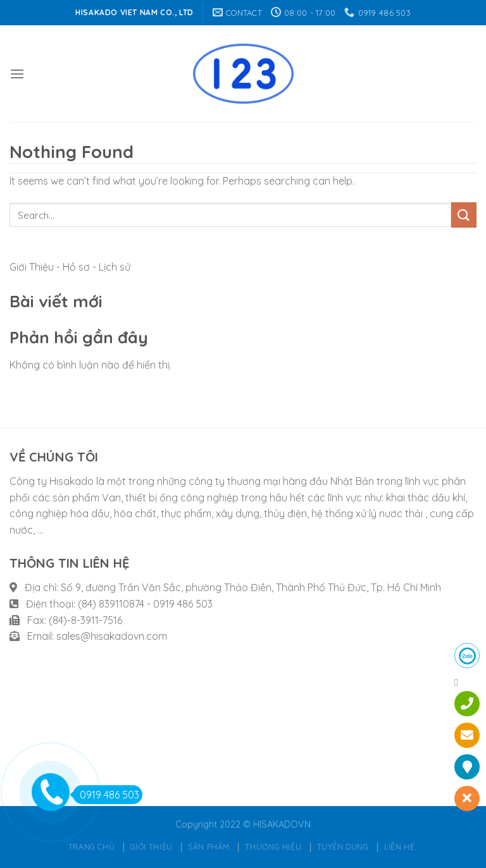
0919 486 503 (106, 795)
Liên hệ (399, 847)
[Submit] (464, 215)
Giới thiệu (152, 847)
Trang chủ (92, 847)
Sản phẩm (209, 847)
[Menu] (17, 74)
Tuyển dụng (343, 847)
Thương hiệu (273, 847)
